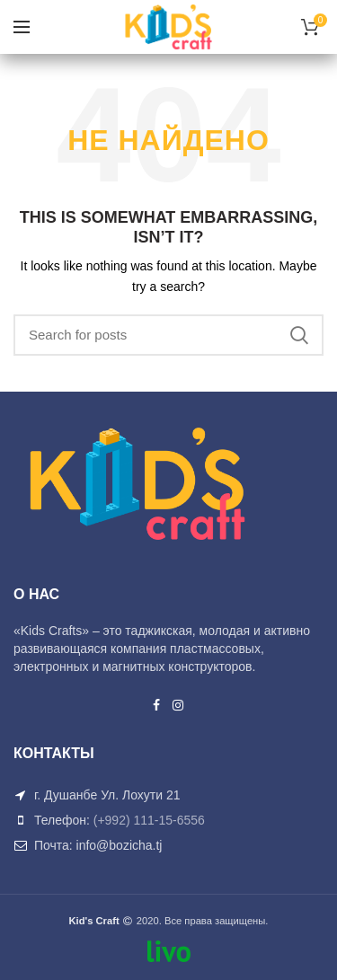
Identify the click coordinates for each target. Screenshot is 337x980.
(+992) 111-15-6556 (149, 820)
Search (299, 335)
